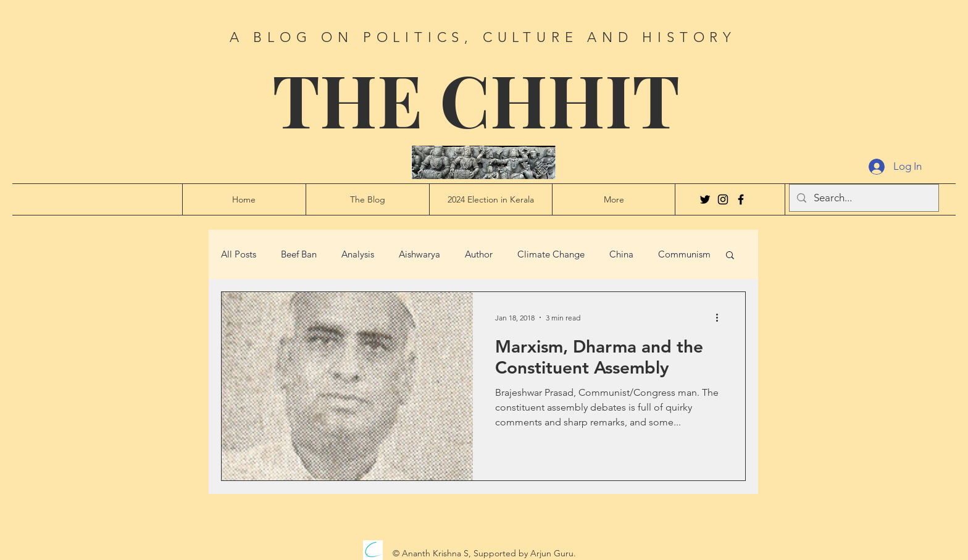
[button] (730, 256)
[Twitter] (705, 199)
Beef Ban (299, 254)
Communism (684, 254)
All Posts (239, 254)
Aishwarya (419, 254)
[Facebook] (741, 199)
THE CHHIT (476, 98)
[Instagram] (723, 199)
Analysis (358, 254)
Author (479, 254)
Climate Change (551, 254)
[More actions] (721, 317)
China (621, 254)
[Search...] (863, 198)
